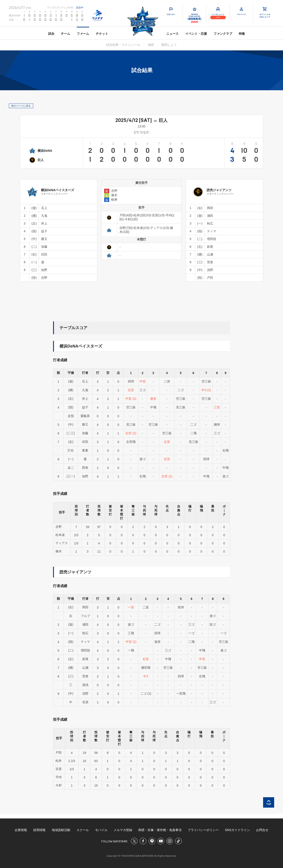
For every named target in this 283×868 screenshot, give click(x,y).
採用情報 (39, 830)
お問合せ (262, 830)
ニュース (172, 34)
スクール (83, 830)
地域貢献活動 (61, 830)
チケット (102, 34)
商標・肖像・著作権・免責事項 (160, 830)
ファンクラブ (223, 34)
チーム (65, 34)
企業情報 (21, 830)
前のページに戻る (21, 106)
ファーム (83, 34)
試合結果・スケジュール (123, 45)
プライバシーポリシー (203, 830)
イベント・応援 (196, 34)
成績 (151, 45)
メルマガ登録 (123, 830)
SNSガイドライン (237, 830)
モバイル (101, 830)
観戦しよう (169, 45)
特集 (242, 34)
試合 (51, 34)
